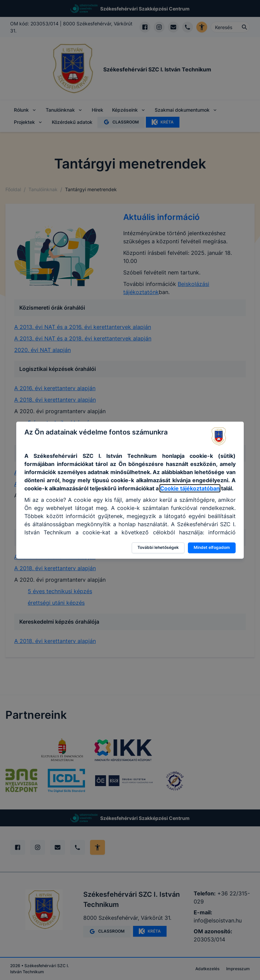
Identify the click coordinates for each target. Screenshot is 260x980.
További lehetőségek (158, 547)
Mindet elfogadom (212, 547)
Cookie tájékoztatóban (190, 488)
